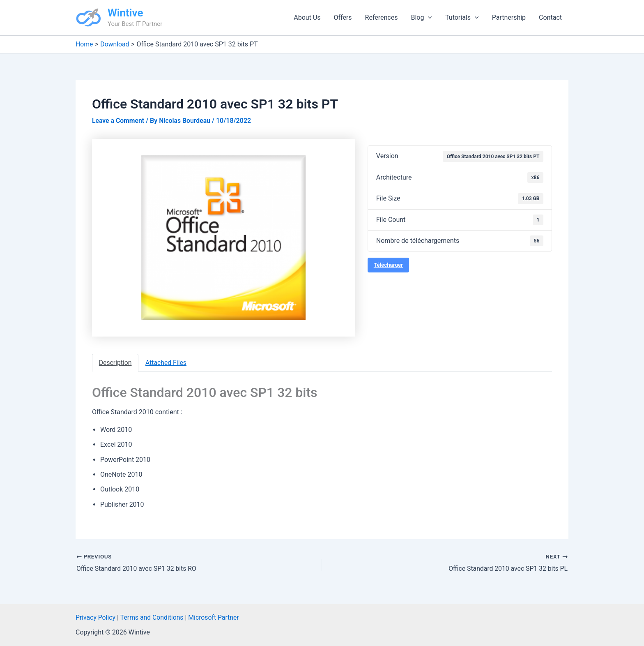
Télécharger (388, 265)
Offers (343, 17)
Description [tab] (116, 363)
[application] (428, 18)
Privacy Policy (96, 617)
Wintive (125, 13)
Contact (550, 17)
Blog (421, 18)
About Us (307, 17)
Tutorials (462, 18)
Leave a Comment (118, 121)
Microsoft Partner (215, 617)
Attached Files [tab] (167, 363)
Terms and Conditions (153, 617)
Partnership (509, 17)
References (382, 17)
